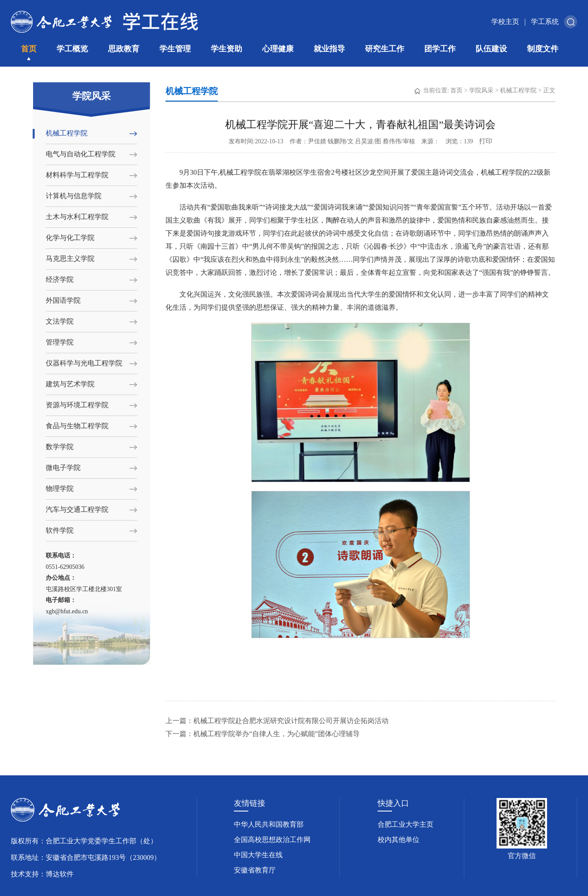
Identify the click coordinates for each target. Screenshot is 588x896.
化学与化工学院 (70, 238)
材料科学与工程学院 (77, 175)
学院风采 (481, 90)
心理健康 (278, 49)
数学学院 (60, 447)
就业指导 (329, 49)
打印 (486, 141)
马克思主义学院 (70, 259)
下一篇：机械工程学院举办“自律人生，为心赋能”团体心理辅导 (263, 734)
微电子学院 (63, 468)
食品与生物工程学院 (77, 426)
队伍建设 (491, 49)
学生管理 (175, 49)
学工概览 (72, 49)
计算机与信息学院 (74, 196)
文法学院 (60, 321)
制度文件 (543, 49)
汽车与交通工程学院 (77, 509)
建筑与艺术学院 (70, 384)
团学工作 (440, 49)
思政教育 (124, 49)
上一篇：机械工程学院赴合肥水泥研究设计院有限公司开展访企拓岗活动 (277, 721)
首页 (29, 49)
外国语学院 (63, 300)
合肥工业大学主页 (406, 824)
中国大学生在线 (258, 855)
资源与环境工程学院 (77, 405)
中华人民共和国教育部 (269, 824)
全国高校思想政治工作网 (272, 840)
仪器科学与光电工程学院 (84, 363)
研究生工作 (385, 49)
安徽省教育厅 (255, 870)
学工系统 (545, 22)
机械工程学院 (67, 133)
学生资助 (226, 49)
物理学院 (60, 489)
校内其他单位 (399, 840)
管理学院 (60, 342)
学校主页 (505, 22)
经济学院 (60, 279)
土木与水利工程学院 (77, 217)
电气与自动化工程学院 (81, 154)
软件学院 (60, 530)
